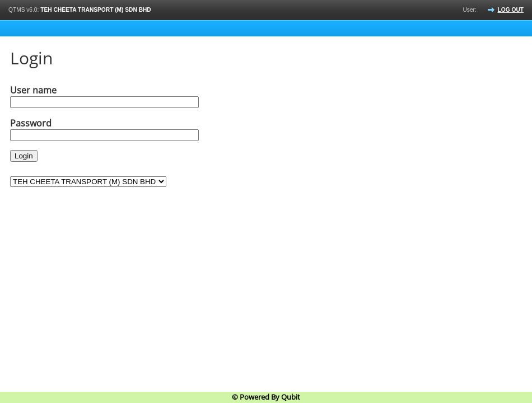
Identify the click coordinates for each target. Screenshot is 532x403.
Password (31, 123)
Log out (511, 10)
